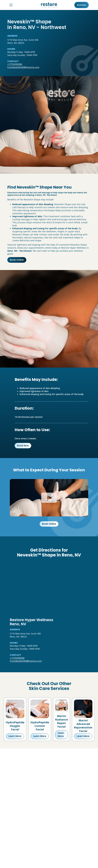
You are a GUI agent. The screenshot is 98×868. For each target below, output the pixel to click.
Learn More (15, 736)
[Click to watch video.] (49, 498)
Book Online (17, 260)
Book (81, 5)
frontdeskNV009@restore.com (23, 67)
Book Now (23, 446)
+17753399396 (15, 64)
